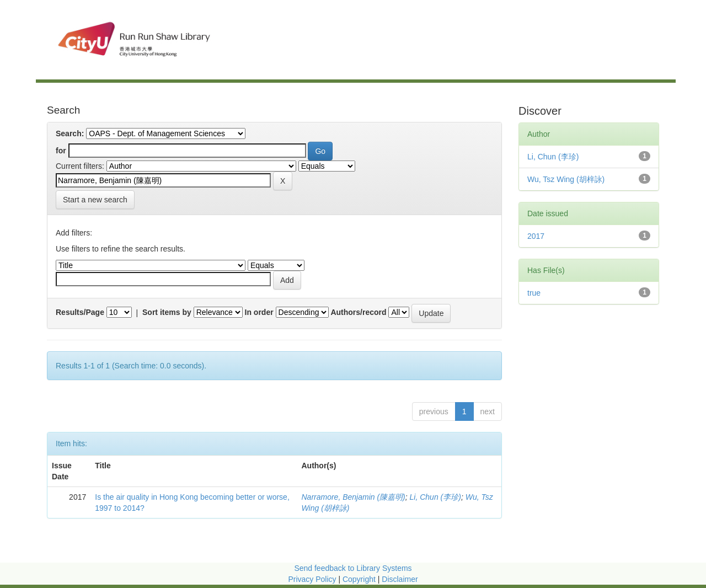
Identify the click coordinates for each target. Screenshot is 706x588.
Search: (70, 133)
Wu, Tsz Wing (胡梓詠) (566, 179)
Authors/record (358, 312)
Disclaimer (400, 579)
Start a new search (95, 200)
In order (259, 312)
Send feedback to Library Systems (353, 568)
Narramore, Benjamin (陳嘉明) (353, 497)
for (61, 151)
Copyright (360, 579)
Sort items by (167, 312)
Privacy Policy (312, 579)
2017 (536, 236)
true (534, 293)
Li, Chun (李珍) (435, 497)
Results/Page (80, 312)
